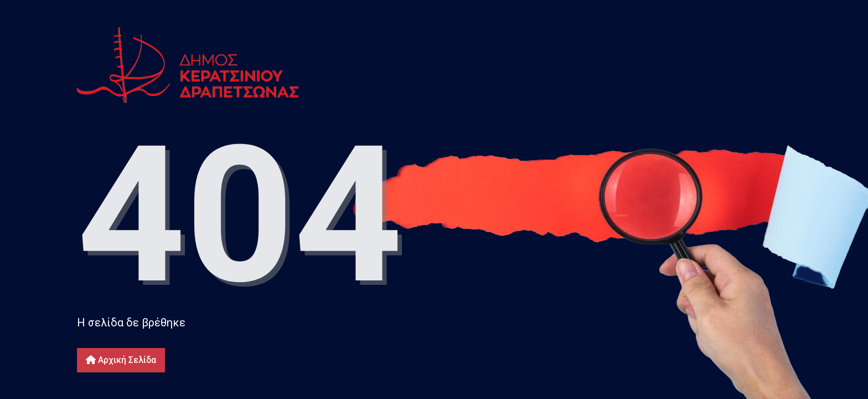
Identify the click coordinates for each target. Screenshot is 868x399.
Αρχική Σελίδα (121, 360)
